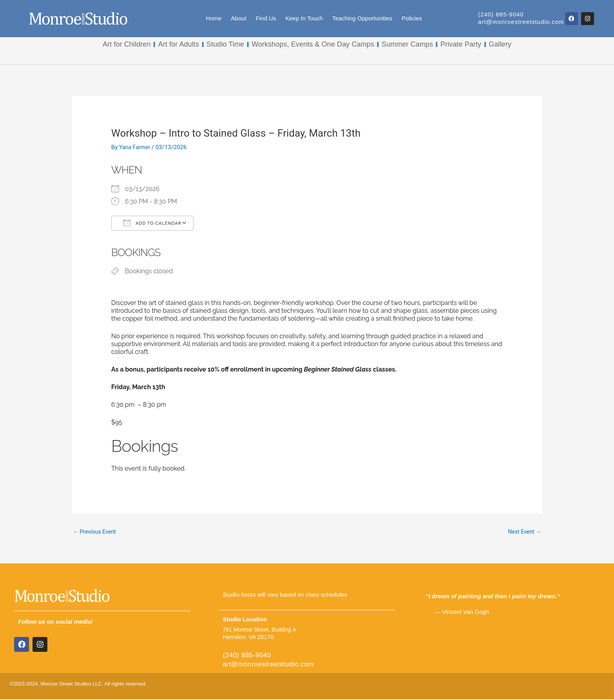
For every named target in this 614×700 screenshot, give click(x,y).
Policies (412, 18)
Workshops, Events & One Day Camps (313, 44)
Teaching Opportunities (362, 18)
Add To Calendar (152, 223)
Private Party (461, 44)
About (239, 18)
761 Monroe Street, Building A (262, 630)
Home (214, 18)
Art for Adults (179, 44)
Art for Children (127, 44)
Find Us (266, 18)
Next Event (524, 532)
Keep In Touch (304, 18)
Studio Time (225, 44)
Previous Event (96, 532)
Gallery (500, 44)
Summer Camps (407, 44)
